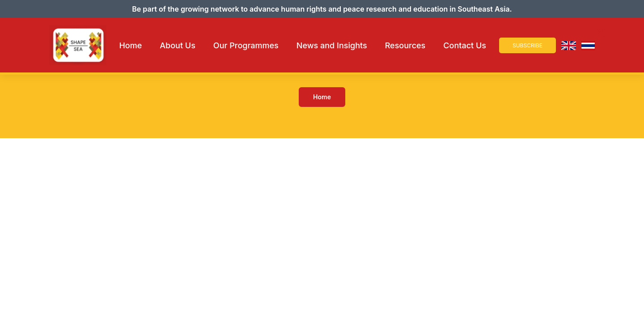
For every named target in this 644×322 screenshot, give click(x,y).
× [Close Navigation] (601, 32)
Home (130, 45)
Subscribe (527, 45)
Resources (405, 45)
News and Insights (332, 45)
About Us (178, 45)
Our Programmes (246, 45)
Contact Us (465, 45)
